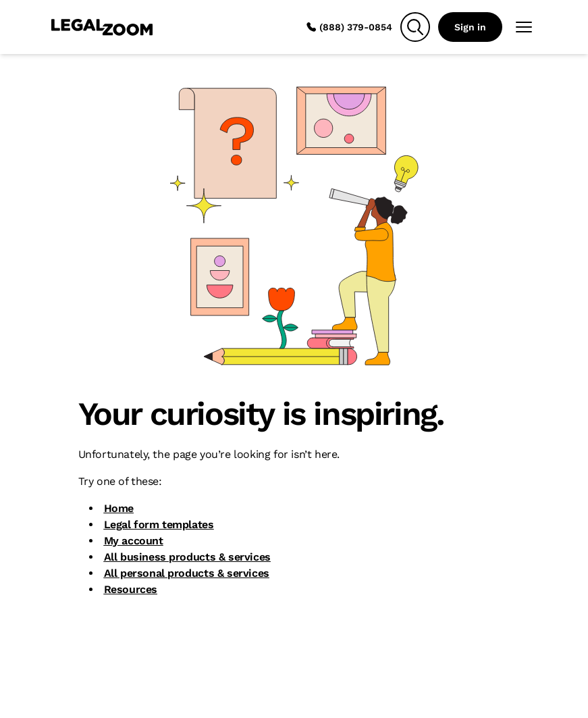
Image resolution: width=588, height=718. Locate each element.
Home (119, 508)
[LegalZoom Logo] (102, 27)
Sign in (470, 27)
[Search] (415, 27)
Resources (131, 589)
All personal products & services (187, 573)
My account (134, 541)
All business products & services (187, 557)
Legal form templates (159, 524)
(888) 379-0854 (349, 27)
